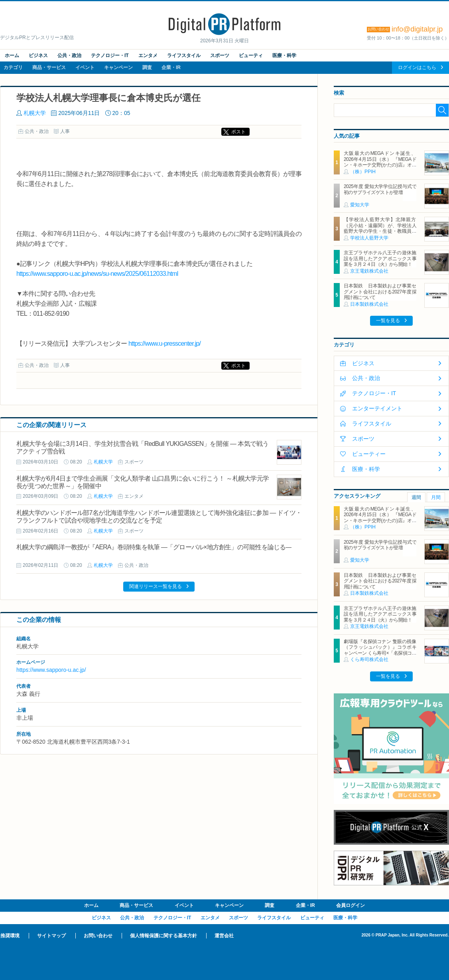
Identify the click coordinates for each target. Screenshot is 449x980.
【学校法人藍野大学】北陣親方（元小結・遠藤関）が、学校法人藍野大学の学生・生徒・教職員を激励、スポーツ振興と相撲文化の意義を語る (380, 231)
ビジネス (38, 55)
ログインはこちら (417, 67)
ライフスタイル (184, 55)
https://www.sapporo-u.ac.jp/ (51, 670)
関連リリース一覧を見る (156, 586)
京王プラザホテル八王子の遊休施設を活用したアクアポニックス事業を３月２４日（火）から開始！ (380, 258)
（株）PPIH (363, 172)
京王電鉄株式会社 (369, 271)
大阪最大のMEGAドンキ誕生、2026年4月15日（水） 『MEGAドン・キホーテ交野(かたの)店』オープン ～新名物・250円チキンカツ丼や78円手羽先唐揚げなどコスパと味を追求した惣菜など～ (380, 168)
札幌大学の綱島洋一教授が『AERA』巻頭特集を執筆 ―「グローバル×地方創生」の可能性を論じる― (154, 547)
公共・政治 (69, 55)
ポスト (238, 132)
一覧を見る (388, 321)
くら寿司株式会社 (369, 659)
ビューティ (251, 55)
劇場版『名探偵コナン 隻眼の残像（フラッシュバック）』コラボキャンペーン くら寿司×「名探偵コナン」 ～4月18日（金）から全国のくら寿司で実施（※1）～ (380, 653)
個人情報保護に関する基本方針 (163, 936)
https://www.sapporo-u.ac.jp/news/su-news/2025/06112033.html (97, 274)
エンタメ (148, 55)
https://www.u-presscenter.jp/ (164, 343)
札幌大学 (35, 113)
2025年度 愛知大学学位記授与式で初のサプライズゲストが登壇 (380, 189)
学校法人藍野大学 (369, 238)
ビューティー (369, 454)
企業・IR (171, 67)
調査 (147, 67)
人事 (65, 131)
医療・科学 (284, 55)
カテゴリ (13, 67)
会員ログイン (351, 905)
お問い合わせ (98, 936)
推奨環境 (10, 936)
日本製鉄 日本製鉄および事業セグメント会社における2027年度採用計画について (380, 292)
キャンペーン (118, 67)
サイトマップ (51, 936)
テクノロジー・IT (110, 55)
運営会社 (224, 936)
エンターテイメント (377, 408)
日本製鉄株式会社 (369, 304)
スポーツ (220, 55)
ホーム (12, 55)
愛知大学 (360, 205)
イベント (85, 67)
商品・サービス (49, 67)
